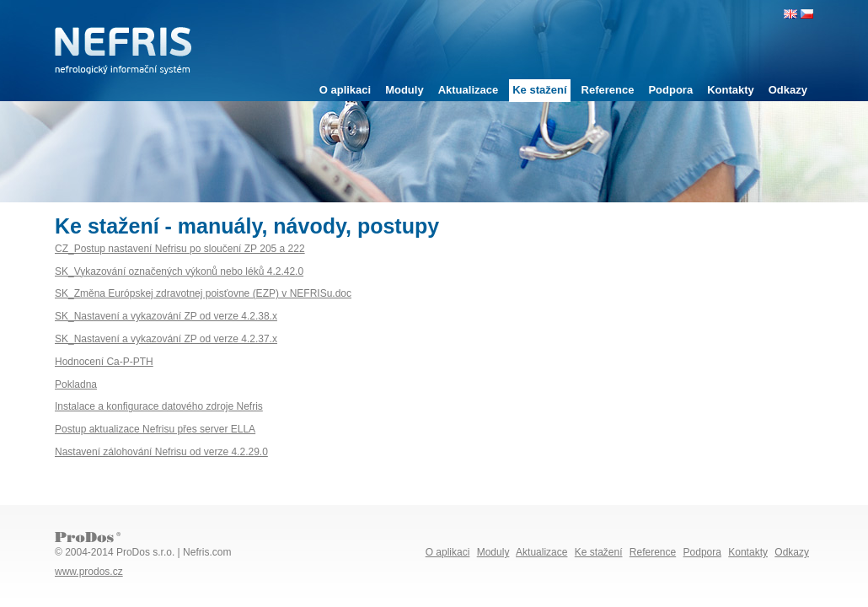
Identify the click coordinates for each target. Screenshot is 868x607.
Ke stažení (539, 90)
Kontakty (731, 90)
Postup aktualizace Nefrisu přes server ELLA (155, 429)
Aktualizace (469, 90)
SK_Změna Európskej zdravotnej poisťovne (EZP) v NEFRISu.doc (203, 293)
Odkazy (788, 90)
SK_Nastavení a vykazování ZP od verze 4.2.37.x (166, 339)
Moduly (405, 90)
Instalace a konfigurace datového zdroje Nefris (159, 406)
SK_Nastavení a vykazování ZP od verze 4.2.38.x (166, 316)
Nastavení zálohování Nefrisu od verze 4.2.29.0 (161, 452)
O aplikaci (345, 90)
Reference (608, 90)
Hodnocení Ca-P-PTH (104, 362)
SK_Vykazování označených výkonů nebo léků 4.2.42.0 (179, 271)
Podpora (670, 90)
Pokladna (76, 384)
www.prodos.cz (89, 572)
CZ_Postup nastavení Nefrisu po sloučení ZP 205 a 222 (180, 249)
